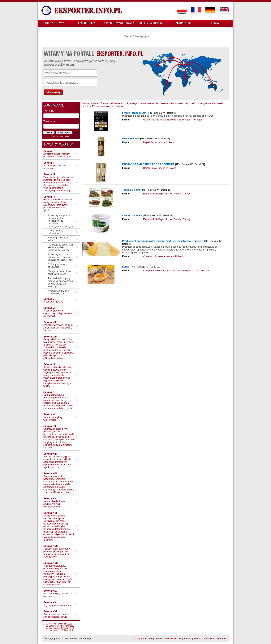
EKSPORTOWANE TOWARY (119, 23)
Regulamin (147, 639)
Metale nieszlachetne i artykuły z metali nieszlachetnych (55, 503)
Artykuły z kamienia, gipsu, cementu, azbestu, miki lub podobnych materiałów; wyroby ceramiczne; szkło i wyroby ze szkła (57, 460)
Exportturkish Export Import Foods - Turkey (167, 194)
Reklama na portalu (204, 639)
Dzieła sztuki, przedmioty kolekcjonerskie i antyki (56, 614)
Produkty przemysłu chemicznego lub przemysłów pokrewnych (58, 312)
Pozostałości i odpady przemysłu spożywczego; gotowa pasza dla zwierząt (61, 282)
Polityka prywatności (166, 639)
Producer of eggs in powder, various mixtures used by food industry (163, 241)
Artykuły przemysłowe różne (58, 604)
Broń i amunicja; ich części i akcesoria (57, 593)
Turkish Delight (131, 190)
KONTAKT (216, 23)
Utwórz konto (64, 132)
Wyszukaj (53, 92)
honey (126, 267)
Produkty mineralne (53, 300)
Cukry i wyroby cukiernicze (56, 232)
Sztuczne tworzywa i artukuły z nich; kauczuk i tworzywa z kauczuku (58, 326)
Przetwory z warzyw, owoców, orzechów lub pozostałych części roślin (61, 257)
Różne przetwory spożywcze (57, 266)
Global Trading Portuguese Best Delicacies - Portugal (172, 120)
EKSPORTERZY (86, 23)
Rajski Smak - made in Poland (160, 142)
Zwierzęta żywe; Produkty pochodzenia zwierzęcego (57, 154)
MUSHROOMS (130, 139)
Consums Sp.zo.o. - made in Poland (163, 256)
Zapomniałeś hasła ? (61, 136)
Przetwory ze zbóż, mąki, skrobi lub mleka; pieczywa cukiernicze (61, 247)
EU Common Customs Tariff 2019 (60, 626)
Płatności (222, 639)
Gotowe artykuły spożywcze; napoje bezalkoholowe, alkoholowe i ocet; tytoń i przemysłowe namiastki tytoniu (58, 203)
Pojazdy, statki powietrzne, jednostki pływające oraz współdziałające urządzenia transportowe (57, 551)
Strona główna (90, 103)
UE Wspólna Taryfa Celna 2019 (59, 624)
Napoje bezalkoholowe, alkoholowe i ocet (60, 273)
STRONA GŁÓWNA (54, 23)
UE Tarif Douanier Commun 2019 (60, 628)
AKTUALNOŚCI (184, 23)
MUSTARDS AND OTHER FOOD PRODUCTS (148, 164)
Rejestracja (185, 639)
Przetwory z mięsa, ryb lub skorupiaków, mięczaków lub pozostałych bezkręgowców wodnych (60, 221)
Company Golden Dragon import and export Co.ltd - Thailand (177, 270)
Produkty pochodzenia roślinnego (55, 165)
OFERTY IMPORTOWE (151, 23)
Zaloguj (49, 132)
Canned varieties (132, 215)
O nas (135, 639)
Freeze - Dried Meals (134, 113)
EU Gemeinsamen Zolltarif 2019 (59, 630)
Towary (104, 103)
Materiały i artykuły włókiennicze (53, 417)
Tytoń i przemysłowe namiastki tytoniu (58, 292)
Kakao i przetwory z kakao (58, 239)
